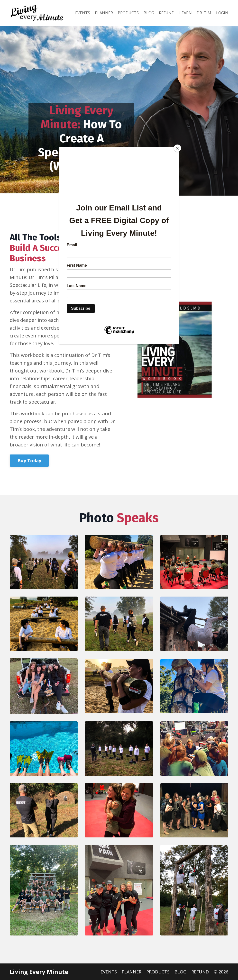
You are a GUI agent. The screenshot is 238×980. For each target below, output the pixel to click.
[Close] (177, 148)
